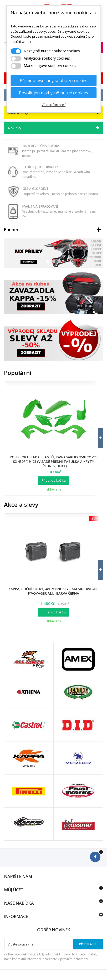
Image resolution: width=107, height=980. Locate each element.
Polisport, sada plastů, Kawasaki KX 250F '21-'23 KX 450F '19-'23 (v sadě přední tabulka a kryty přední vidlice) (54, 461)
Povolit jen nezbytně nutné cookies (53, 93)
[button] (97, 438)
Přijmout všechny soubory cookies (53, 81)
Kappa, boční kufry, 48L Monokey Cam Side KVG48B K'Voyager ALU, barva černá (53, 591)
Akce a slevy (21, 504)
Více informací (53, 105)
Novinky (15, 128)
